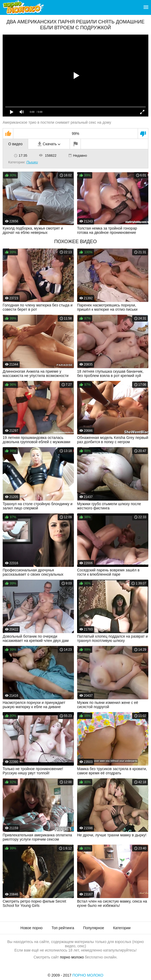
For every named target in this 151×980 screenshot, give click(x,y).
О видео (15, 144)
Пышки (32, 162)
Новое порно (32, 928)
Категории (122, 928)
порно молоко (72, 957)
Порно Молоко (88, 975)
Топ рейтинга (63, 928)
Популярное (94, 928)
